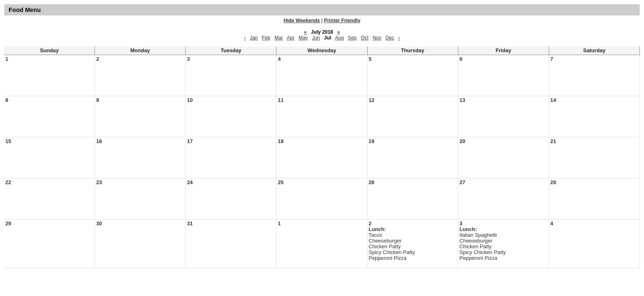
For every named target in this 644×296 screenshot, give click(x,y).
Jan (254, 38)
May (303, 38)
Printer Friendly (342, 21)
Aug (339, 38)
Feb (266, 38)
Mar (279, 38)
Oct (365, 38)
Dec (390, 38)
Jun (316, 38)
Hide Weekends (302, 21)
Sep (352, 38)
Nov (377, 38)
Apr (291, 38)
